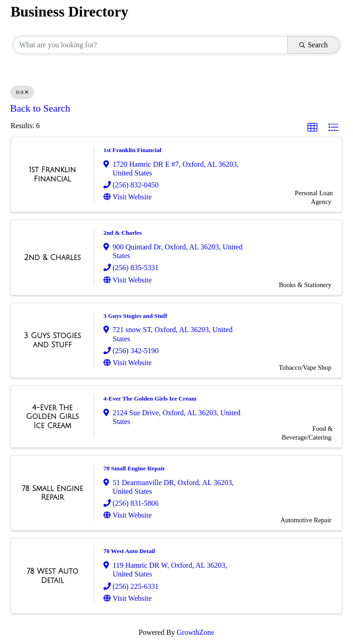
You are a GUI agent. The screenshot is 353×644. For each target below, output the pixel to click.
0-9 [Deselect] (22, 92)
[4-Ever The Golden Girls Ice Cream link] (52, 417)
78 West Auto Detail (129, 551)
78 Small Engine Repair (134, 468)
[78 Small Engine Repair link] (52, 493)
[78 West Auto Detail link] (52, 576)
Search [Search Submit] (313, 45)
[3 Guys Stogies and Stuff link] (52, 340)
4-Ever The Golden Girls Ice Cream (150, 398)
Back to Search (40, 108)
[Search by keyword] (151, 45)
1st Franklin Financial (132, 150)
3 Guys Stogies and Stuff (135, 316)
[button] (313, 128)
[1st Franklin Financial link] (52, 174)
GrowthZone (195, 632)
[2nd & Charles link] (52, 258)
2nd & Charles (122, 233)
